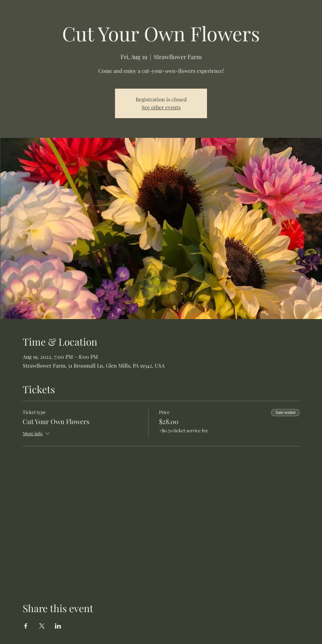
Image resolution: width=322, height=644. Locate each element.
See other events (161, 107)
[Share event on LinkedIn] (58, 626)
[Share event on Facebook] (26, 626)
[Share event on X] (42, 626)
